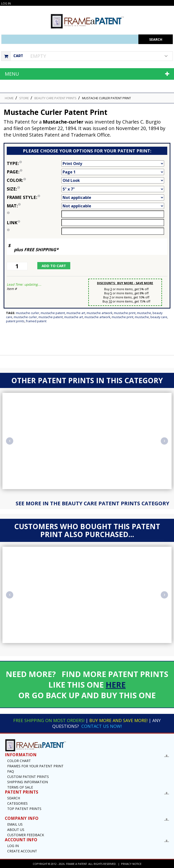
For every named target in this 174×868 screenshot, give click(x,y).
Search (14, 798)
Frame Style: (34, 197)
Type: (34, 163)
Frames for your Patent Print (35, 766)
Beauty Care (159, 317)
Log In (6, 3)
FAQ (11, 771)
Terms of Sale (20, 787)
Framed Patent (36, 321)
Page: (34, 172)
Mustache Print (125, 313)
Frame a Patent (76, 864)
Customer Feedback (26, 835)
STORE (24, 98)
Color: (34, 180)
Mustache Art (76, 313)
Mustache (144, 313)
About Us (16, 830)
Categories (17, 803)
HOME (9, 98)
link (13, 223)
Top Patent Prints (24, 809)
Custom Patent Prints (28, 777)
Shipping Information (28, 782)
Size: (34, 189)
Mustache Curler (28, 313)
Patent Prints (15, 321)
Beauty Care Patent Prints (55, 98)
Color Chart (19, 761)
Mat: (34, 206)
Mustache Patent (53, 313)
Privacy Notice (131, 864)
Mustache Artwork (100, 313)
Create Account (22, 851)
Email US (15, 824)
